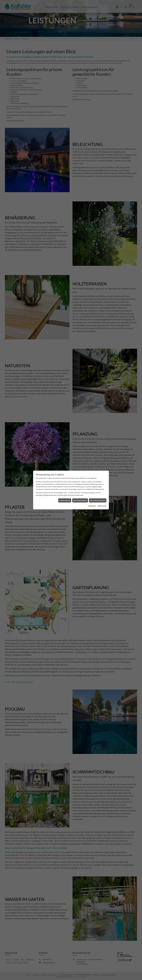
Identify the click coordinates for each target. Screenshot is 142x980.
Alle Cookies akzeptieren (98, 499)
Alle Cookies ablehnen (80, 499)
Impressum (92, 504)
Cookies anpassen (65, 499)
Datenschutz (102, 504)
